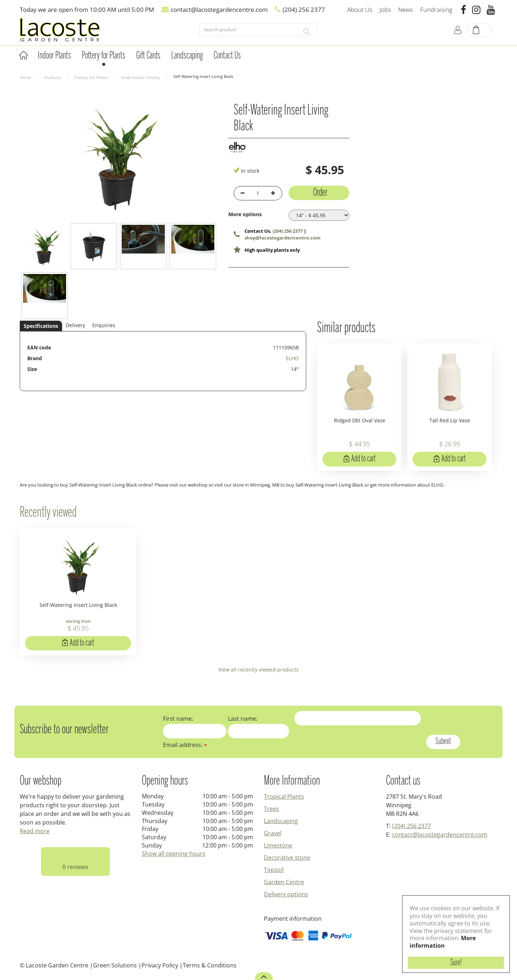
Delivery (75, 325)
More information (443, 942)
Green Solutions (115, 965)
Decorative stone (287, 858)
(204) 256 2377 (288, 231)
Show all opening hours (174, 854)
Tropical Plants (284, 796)
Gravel (273, 833)
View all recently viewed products (258, 670)
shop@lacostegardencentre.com (283, 238)
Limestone (278, 845)
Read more (35, 831)
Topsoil (274, 870)
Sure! (456, 963)
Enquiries (104, 325)
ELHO (292, 358)
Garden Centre (284, 882)
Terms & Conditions (210, 965)
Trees (271, 809)
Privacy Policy (160, 965)
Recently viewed (48, 513)
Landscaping (281, 821)
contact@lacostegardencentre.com (440, 835)
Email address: (185, 745)
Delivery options (286, 894)
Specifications (41, 326)
